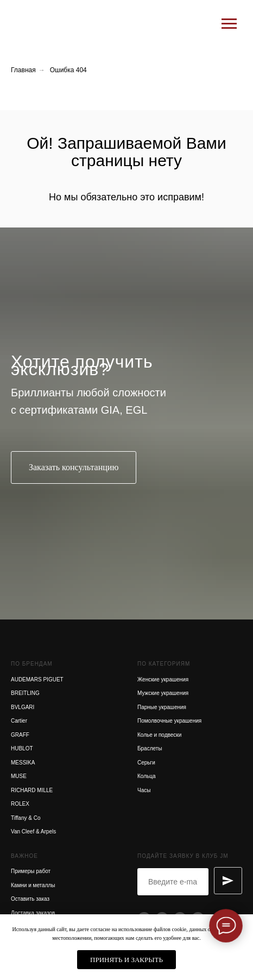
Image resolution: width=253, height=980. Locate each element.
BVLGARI (23, 707)
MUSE (19, 776)
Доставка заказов (33, 913)
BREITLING (25, 693)
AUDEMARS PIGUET (37, 679)
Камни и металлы (33, 885)
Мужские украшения (163, 693)
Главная (23, 70)
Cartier (19, 721)
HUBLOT (22, 748)
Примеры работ (31, 871)
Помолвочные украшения (169, 721)
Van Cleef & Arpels (33, 832)
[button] (74, 467)
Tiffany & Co (26, 818)
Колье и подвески (159, 735)
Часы (144, 790)
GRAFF (20, 735)
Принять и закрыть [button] (126, 960)
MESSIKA (23, 763)
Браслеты (150, 748)
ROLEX (20, 804)
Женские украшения (163, 679)
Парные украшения (162, 707)
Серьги (146, 763)
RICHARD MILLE (32, 790)
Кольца (147, 776)
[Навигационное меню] (229, 24)
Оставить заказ (30, 899)
